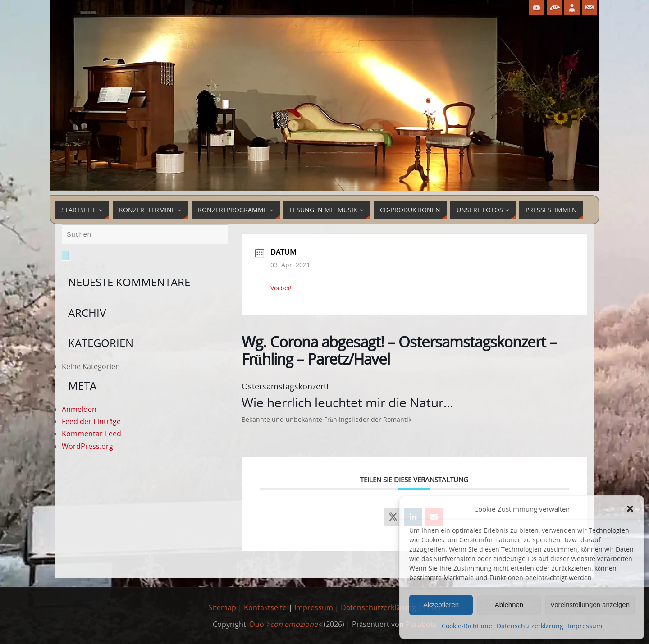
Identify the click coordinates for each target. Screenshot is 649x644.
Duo (286, 624)
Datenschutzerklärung (530, 626)
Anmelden (79, 409)
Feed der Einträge (91, 421)
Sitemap (222, 607)
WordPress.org (87, 446)
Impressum (585, 626)
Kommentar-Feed (91, 434)
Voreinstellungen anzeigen (590, 605)
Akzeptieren (441, 605)
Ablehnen (509, 605)
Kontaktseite (265, 607)
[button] (630, 509)
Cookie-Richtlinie (467, 626)
